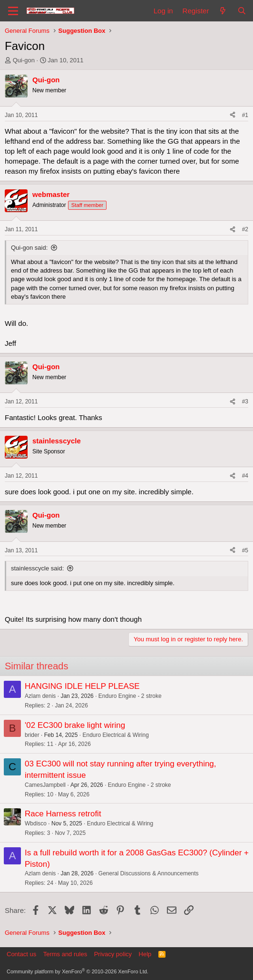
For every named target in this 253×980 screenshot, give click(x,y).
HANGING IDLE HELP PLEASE (82, 686)
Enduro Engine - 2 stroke (130, 696)
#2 (245, 229)
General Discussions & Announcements (149, 873)
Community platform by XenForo (78, 971)
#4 (245, 476)
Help (145, 954)
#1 (245, 115)
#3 (245, 402)
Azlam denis (40, 696)
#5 (245, 550)
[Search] (242, 11)
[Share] (233, 115)
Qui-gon (24, 60)
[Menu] (13, 11)
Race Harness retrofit (63, 814)
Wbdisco (36, 823)
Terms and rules (65, 954)
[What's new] (223, 11)
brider (32, 735)
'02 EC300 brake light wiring (75, 725)
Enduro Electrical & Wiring (115, 735)
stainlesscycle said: (37, 568)
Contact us (21, 954)
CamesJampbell (45, 785)
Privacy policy (113, 954)
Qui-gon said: (29, 248)
